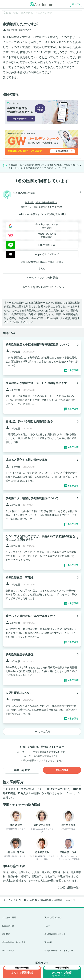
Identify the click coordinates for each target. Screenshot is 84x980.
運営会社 (48, 942)
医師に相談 (62, 770)
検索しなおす (22, 770)
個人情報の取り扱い (47, 202)
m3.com (70, 793)
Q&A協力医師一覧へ (69, 888)
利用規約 (30, 202)
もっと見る (42, 731)
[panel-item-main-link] (42, 357)
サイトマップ (8, 951)
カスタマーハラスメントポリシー (59, 951)
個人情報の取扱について (55, 934)
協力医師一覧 (8, 926)
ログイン (76, 4)
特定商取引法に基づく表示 (14, 942)
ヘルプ (47, 926)
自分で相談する (31, 168)
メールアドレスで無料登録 (42, 278)
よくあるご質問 (9, 918)
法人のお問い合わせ (53, 918)
